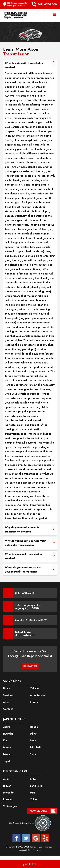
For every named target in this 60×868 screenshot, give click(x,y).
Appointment (25, 635)
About (7, 702)
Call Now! (30, 864)
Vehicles (35, 688)
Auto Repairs (38, 695)
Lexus (33, 741)
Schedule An (25, 634)
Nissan (7, 754)
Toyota (7, 761)
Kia (5, 741)
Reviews (35, 702)
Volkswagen (10, 806)
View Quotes (38, 811)
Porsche (8, 799)
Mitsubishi (36, 747)
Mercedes (9, 793)
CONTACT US (30, 666)
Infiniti (34, 734)
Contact (8, 709)
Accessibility (25, 850)
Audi (6, 779)
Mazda (7, 747)
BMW (33, 779)
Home (7, 688)
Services (8, 695)
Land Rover (37, 786)
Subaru (34, 754)
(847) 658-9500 (44, 4)
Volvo (33, 799)
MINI (33, 793)
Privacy (49, 847)
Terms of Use (36, 847)
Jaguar (7, 786)
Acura (7, 727)
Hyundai (8, 734)
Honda (34, 727)
